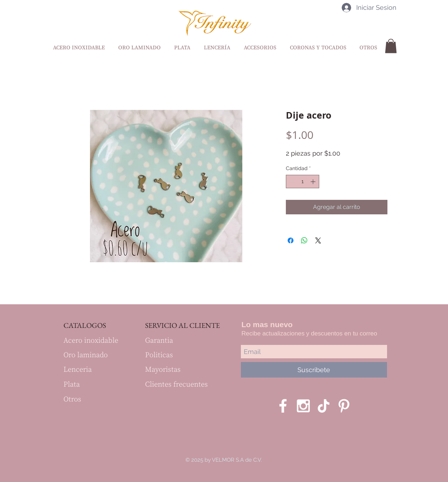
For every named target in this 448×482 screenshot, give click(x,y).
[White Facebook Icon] (283, 406)
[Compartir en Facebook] (291, 240)
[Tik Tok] (324, 406)
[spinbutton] (303, 182)
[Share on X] (318, 240)
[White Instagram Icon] (303, 406)
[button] (391, 46)
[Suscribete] (314, 370)
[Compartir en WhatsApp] (304, 240)
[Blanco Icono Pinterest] (344, 406)
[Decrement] (291, 182)
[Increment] (314, 182)
